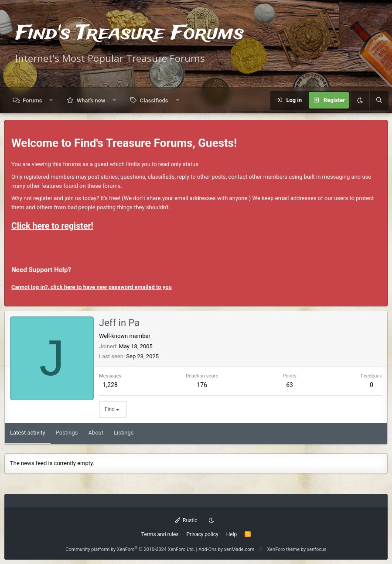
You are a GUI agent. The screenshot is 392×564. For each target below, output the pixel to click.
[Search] (379, 100)
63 (290, 385)
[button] (51, 100)
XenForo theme (284, 549)
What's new (91, 100)
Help (232, 534)
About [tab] (96, 433)
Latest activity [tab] (28, 433)
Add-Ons (208, 549)
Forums (32, 100)
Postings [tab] (67, 433)
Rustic (186, 520)
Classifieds (154, 100)
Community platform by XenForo (130, 549)
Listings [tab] (124, 433)
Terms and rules (160, 534)
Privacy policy (203, 534)
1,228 (110, 385)
